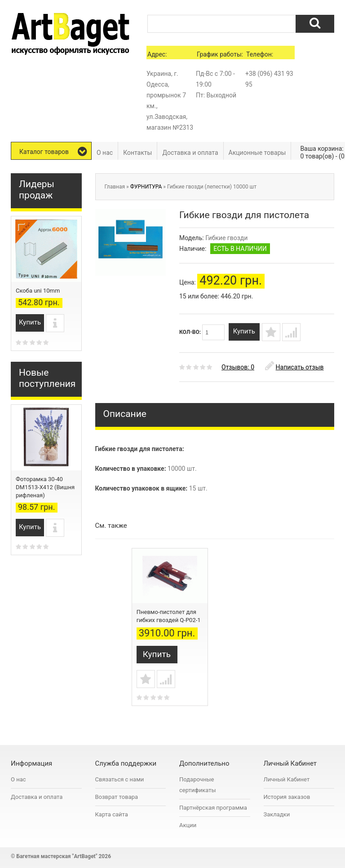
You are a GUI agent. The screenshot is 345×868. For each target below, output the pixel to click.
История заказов (287, 798)
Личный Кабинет (287, 781)
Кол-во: (202, 332)
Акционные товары (257, 153)
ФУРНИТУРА (146, 187)
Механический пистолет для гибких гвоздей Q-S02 (165, 625)
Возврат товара (117, 798)
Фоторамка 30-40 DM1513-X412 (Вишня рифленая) (45, 487)
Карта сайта (112, 816)
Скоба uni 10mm (38, 291)
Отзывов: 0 (238, 372)
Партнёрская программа (213, 809)
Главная (115, 187)
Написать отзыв (294, 372)
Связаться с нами (120, 781)
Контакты (137, 153)
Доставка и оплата (190, 153)
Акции (188, 826)
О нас (105, 153)
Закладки (277, 816)
